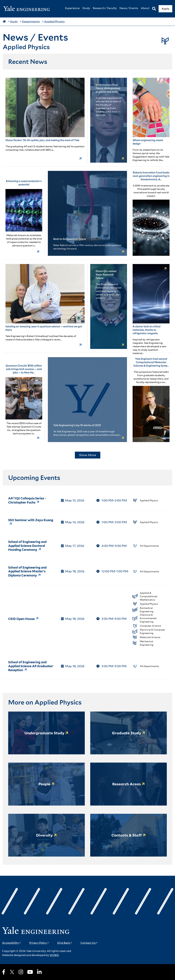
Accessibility (12, 943)
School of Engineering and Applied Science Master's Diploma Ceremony (27, 571)
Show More (88, 455)
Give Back (65, 943)
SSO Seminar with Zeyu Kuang (31, 520)
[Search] (154, 9)
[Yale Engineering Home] (28, 9)
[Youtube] (30, 972)
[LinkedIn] (39, 972)
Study (14, 21)
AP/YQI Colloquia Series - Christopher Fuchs (27, 500)
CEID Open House (21, 619)
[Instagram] (21, 972)
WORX (54, 955)
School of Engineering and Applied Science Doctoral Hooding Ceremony (27, 546)
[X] (12, 972)
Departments (31, 21)
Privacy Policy (39, 943)
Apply (165, 9)
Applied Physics (54, 21)
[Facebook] (4, 972)
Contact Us (89, 943)
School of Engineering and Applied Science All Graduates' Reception (31, 666)
